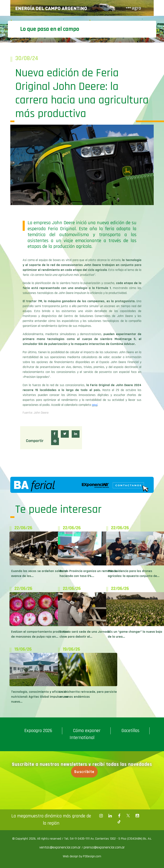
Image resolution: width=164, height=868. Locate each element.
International (82, 738)
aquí (95, 405)
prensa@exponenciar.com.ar (104, 847)
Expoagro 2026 (38, 731)
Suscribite (85, 772)
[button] (54, 434)
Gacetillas (130, 731)
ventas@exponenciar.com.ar (60, 847)
